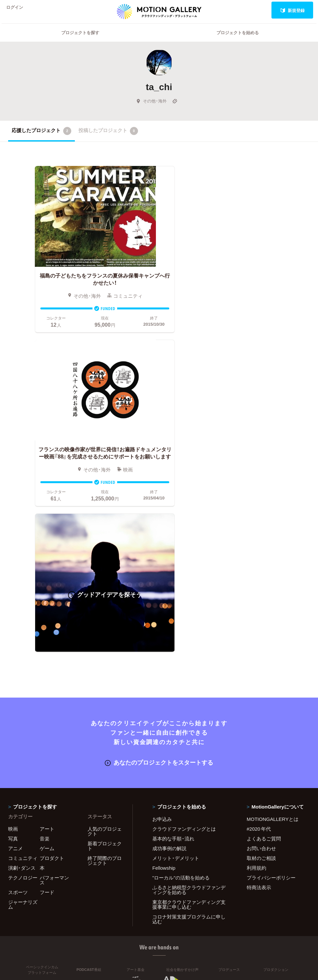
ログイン (18, 10)
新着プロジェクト (105, 658)
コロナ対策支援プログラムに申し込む (189, 732)
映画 (13, 641)
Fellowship (164, 680)
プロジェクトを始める (238, 41)
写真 (13, 651)
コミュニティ (23, 671)
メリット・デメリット (176, 671)
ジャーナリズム (23, 717)
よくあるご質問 (264, 651)
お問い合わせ (261, 661)
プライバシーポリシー (271, 690)
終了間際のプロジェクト (105, 673)
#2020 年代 (259, 641)
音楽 (45, 651)
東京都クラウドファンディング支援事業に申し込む (189, 717)
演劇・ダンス (22, 680)
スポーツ (18, 705)
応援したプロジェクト (41, 139)
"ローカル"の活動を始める (181, 690)
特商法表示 (259, 700)
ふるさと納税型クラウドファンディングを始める (189, 702)
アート (47, 641)
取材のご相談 (261, 671)
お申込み (162, 632)
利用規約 (256, 680)
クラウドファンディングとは (184, 641)
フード (47, 705)
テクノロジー (23, 690)
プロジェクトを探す (80, 41)
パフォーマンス (54, 693)
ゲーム (47, 661)
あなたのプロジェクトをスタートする (159, 575)
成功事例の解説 (169, 661)
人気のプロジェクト (105, 644)
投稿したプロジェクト (108, 139)
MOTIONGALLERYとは (273, 632)
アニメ (15, 661)
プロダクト (52, 671)
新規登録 (292, 10)
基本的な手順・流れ (173, 651)
